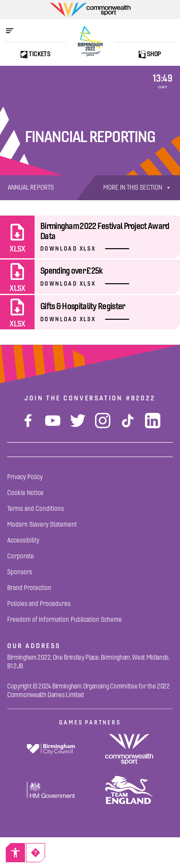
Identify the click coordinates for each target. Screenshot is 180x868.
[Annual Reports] (31, 188)
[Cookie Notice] (25, 493)
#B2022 (141, 398)
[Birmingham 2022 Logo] (90, 41)
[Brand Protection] (29, 588)
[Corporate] (21, 556)
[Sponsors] (20, 572)
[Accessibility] (15, 853)
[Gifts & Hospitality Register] (90, 312)
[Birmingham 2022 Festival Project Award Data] (90, 237)
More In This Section (138, 187)
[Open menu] (14, 31)
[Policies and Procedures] (39, 604)
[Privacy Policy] (25, 477)
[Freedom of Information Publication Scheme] (65, 620)
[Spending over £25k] (90, 277)
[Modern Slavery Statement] (42, 524)
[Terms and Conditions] (36, 509)
